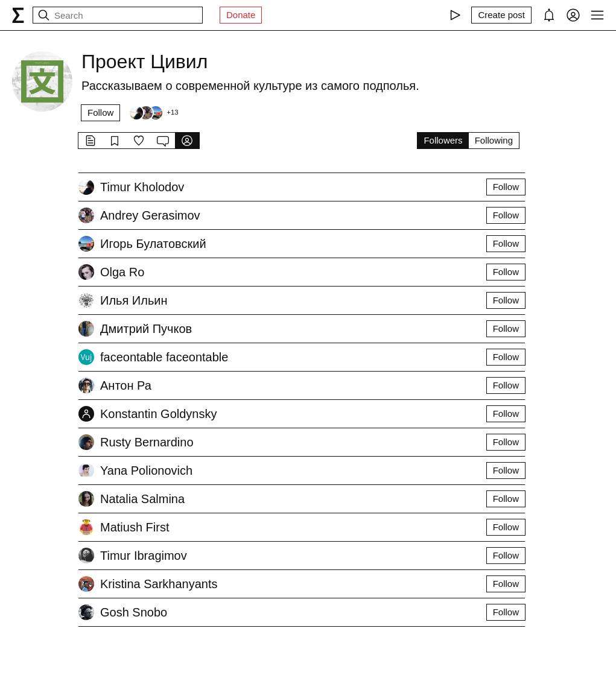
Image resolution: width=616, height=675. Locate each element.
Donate (241, 15)
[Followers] (153, 113)
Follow (100, 112)
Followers (443, 140)
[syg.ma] (18, 15)
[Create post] (501, 15)
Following (494, 140)
